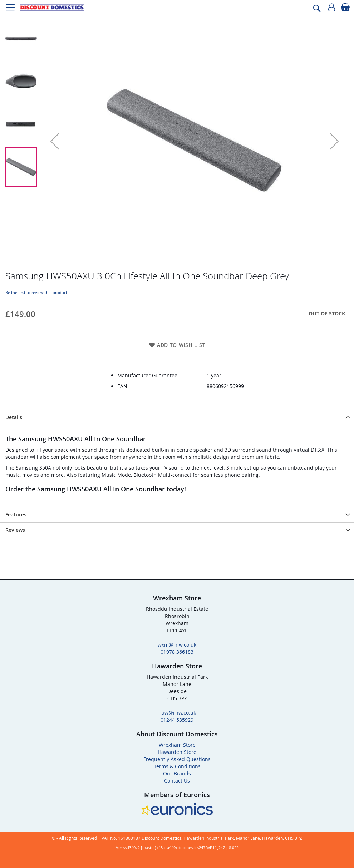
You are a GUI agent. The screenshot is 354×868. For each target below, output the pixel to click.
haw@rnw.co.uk (177, 713)
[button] (55, 141)
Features (16, 514)
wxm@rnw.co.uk (177, 645)
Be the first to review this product (36, 292)
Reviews (15, 530)
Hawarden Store (177, 752)
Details (14, 417)
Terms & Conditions (177, 766)
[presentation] (177, 417)
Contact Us (177, 781)
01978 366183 (177, 652)
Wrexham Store (177, 745)
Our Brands (177, 773)
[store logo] (52, 8)
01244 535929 (177, 720)
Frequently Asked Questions (177, 759)
